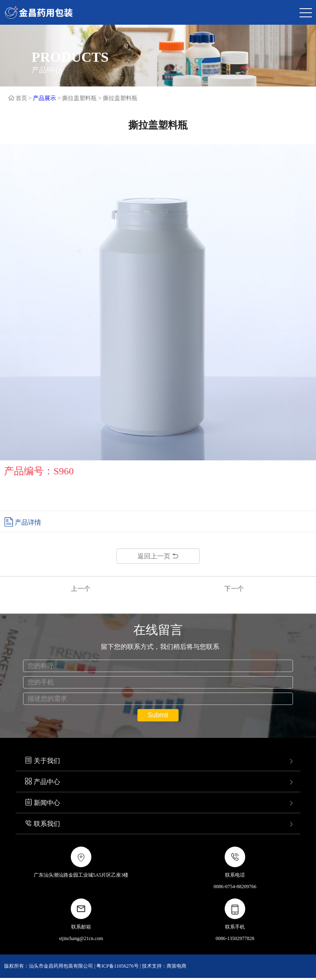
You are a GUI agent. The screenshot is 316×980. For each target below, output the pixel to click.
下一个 (234, 589)
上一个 (81, 589)
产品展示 (44, 98)
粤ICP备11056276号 (117, 966)
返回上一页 (158, 556)
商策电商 (177, 966)
